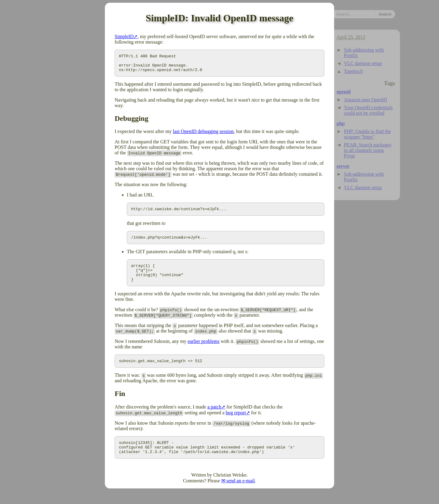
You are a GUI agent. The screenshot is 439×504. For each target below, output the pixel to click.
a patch (214, 417)
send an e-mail (241, 493)
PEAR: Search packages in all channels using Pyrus (368, 150)
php (341, 123)
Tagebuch (353, 71)
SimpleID (124, 36)
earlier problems (204, 350)
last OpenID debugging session (203, 135)
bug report (236, 423)
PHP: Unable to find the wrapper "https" (367, 134)
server (343, 166)
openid (344, 92)
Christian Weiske (230, 488)
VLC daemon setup (363, 63)
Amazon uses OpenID (365, 100)
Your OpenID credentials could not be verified (368, 110)
